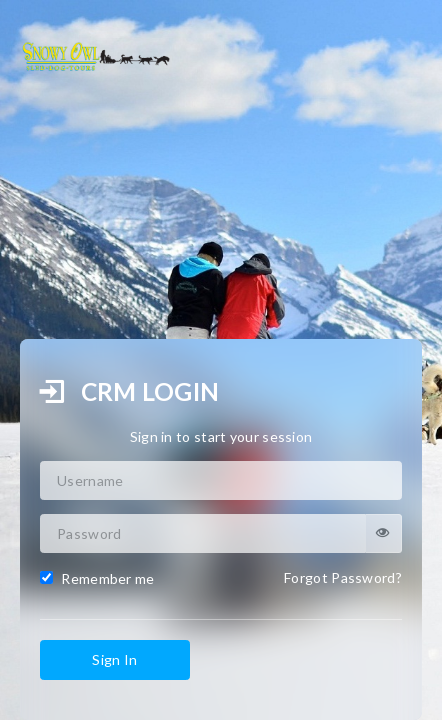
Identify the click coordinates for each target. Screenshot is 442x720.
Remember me (97, 578)
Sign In (114, 659)
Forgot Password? (343, 577)
